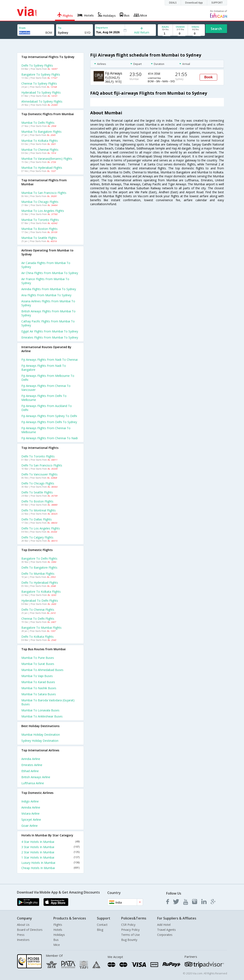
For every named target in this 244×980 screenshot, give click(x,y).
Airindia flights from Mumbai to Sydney (49, 289)
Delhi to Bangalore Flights (39, 567)
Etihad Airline (30, 771)
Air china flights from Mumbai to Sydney (50, 273)
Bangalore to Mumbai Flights (41, 628)
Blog (100, 930)
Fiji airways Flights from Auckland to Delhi (47, 408)
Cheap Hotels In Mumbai (50, 868)
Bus (56, 940)
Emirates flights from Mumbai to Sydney (50, 337)
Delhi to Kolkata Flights (37, 637)
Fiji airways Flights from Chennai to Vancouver (46, 388)
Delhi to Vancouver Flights (39, 474)
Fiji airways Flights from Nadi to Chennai (49, 360)
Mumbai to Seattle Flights (39, 238)
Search (216, 29)
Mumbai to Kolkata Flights (40, 141)
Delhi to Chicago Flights (38, 483)
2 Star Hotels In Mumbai (50, 852)
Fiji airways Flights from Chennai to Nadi (49, 438)
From (22, 28)
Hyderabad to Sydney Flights (41, 92)
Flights (58, 925)
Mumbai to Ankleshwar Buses (42, 716)
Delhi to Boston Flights (37, 501)
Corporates (165, 935)
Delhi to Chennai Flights (38, 610)
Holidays (59, 935)
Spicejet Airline (31, 820)
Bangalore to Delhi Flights (39, 558)
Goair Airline (30, 826)
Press (21, 935)
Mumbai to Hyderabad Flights (42, 168)
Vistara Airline (30, 813)
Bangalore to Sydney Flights (41, 74)
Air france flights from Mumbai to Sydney (45, 281)
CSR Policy (128, 925)
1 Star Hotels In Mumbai (50, 857)
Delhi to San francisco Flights (42, 465)
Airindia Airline (31, 759)
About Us (23, 925)
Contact (102, 925)
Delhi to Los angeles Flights (41, 528)
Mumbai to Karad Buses (38, 682)
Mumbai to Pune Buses (38, 658)
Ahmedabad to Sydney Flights (42, 101)
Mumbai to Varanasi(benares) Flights (47, 159)
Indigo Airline (30, 801)
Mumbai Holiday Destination (41, 735)
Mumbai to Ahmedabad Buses (42, 670)
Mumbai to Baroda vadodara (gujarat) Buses (48, 702)
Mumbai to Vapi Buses (37, 676)
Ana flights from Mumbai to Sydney (46, 295)
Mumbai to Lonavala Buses (40, 710)
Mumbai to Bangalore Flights (41, 132)
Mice (57, 945)
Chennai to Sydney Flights (39, 83)
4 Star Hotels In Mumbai (50, 842)
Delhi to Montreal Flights (39, 510)
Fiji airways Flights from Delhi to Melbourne (44, 398)
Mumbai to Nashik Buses (39, 688)
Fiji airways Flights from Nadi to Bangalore (44, 368)
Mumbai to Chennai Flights (40, 150)
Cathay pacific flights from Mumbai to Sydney (48, 323)
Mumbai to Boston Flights (39, 229)
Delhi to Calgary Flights (37, 537)
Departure (102, 28)
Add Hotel (164, 925)
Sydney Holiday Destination (40, 741)
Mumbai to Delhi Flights (38, 123)
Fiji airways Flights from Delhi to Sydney (49, 422)
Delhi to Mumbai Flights (38, 574)
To (60, 28)
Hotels (58, 930)
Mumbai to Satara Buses (39, 694)
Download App (194, 3)
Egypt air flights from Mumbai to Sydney (50, 331)
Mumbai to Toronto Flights (40, 220)
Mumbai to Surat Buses (38, 664)
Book (208, 77)
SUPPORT (217, 3)
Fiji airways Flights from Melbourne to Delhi (48, 378)
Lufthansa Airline (33, 783)
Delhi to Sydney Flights (37, 65)
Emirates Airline (32, 765)
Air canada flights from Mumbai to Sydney (46, 265)
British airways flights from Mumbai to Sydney (48, 313)
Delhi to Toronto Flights (38, 456)
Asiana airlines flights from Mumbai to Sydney (48, 303)
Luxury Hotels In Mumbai (50, 863)
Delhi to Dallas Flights (37, 519)
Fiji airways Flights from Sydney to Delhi (49, 416)
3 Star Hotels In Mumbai (50, 847)
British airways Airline (36, 777)
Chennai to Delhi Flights (38, 619)
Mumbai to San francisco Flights (44, 193)
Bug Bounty (129, 940)
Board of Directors (30, 930)
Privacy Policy (130, 930)
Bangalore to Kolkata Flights (41, 592)
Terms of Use (130, 935)
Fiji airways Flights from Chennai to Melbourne (46, 430)
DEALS (173, 3)
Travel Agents (166, 930)
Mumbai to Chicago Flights (40, 202)
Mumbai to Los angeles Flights (43, 211)
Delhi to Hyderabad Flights (40, 583)
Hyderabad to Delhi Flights (40, 601)
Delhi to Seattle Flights (37, 492)
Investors (23, 940)
